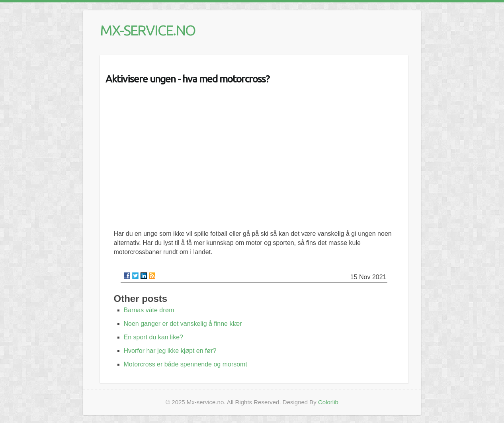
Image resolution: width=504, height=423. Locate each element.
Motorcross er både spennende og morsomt (186, 364)
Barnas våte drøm (149, 310)
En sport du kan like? (153, 337)
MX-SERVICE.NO (148, 30)
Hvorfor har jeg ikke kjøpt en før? (170, 351)
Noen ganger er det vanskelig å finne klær (183, 324)
